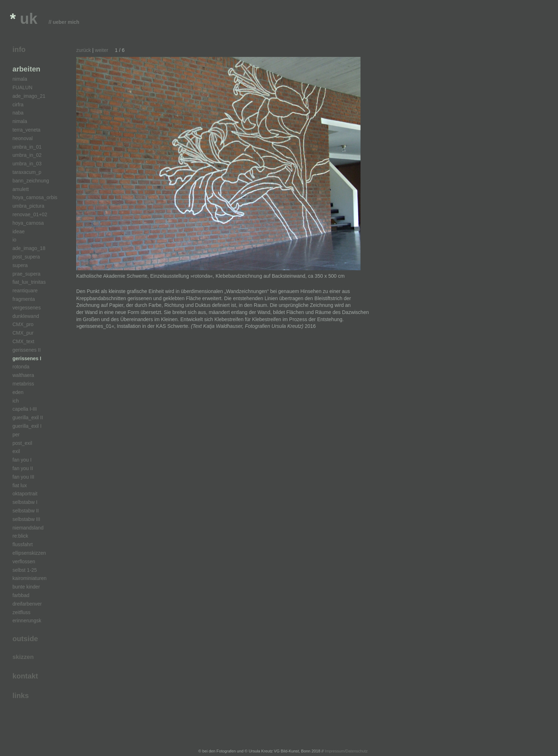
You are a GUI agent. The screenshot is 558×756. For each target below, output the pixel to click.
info (19, 49)
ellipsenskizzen (29, 553)
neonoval (23, 138)
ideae (19, 231)
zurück (83, 50)
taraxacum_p (27, 172)
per (16, 435)
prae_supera (27, 274)
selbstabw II (26, 511)
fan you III (23, 477)
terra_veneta (27, 130)
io (14, 240)
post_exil (22, 443)
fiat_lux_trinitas (29, 282)
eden (18, 392)
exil (16, 451)
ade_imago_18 (29, 248)
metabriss (23, 384)
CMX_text (23, 341)
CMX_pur (23, 333)
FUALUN (22, 87)
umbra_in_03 (27, 164)
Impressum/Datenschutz (346, 751)
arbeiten (26, 69)
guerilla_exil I (27, 426)
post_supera (26, 257)
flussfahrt (23, 544)
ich (16, 401)
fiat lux (20, 485)
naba (18, 113)
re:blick (20, 536)
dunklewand (26, 316)
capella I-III (25, 409)
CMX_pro (23, 324)
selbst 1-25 (25, 570)
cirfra (18, 105)
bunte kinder (26, 587)
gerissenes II (27, 350)
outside (25, 639)
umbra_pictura (28, 206)
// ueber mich (64, 22)
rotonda (21, 367)
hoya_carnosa (28, 223)
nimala (20, 79)
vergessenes (27, 308)
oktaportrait (25, 494)
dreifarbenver (27, 604)
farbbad (21, 595)
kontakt (25, 676)
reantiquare (25, 291)
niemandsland (28, 528)
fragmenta (24, 299)
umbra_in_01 (27, 147)
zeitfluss (22, 612)
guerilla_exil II (28, 417)
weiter (102, 50)
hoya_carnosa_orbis (35, 197)
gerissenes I (27, 358)
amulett (21, 189)
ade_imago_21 (29, 96)
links (21, 696)
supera (20, 265)
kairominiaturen (30, 578)
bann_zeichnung (31, 181)
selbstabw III (26, 519)
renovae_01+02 (30, 214)
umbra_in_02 (27, 155)
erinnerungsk (27, 621)
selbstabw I (25, 502)
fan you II (23, 468)
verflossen (24, 561)
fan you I (22, 460)
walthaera (23, 375)
